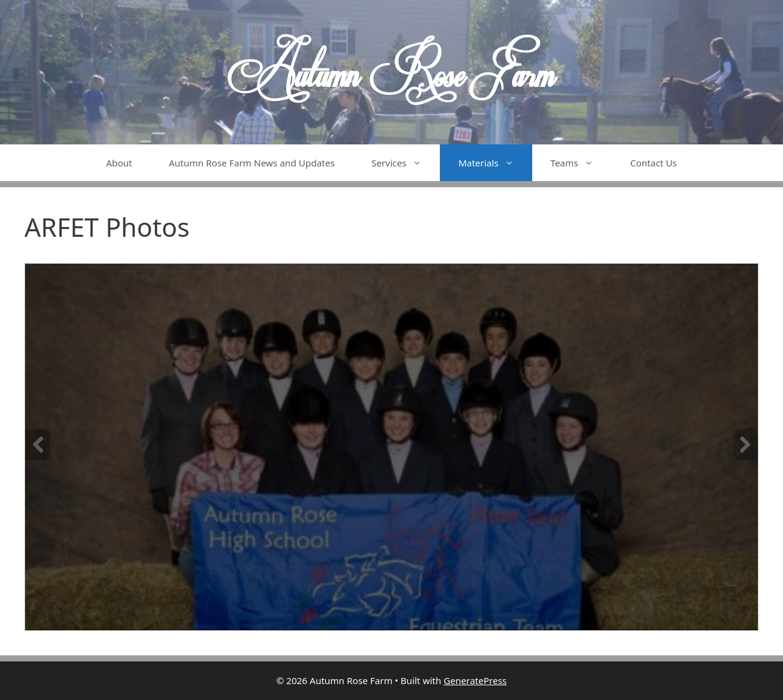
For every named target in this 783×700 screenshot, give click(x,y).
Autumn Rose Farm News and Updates (252, 163)
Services (406, 163)
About (119, 163)
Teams (581, 163)
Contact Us (653, 163)
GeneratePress (475, 680)
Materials (495, 163)
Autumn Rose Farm (391, 72)
